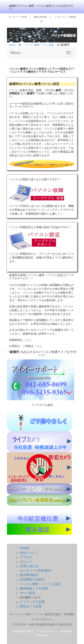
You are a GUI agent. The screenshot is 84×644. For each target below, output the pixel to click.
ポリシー (26, 562)
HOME (24, 548)
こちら (27, 340)
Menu (16, 53)
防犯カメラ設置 (31, 606)
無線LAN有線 (41, 17)
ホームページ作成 (18, 17)
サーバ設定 (28, 593)
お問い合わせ (29, 566)
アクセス (26, 557)
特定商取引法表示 (32, 579)
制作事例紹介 (29, 575)
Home (13, 45)
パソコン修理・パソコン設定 (40, 584)
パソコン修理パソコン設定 (40, 45)
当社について (29, 553)
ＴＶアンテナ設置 (32, 602)
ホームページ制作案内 (35, 571)
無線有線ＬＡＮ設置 (34, 588)
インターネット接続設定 (58, 19)
